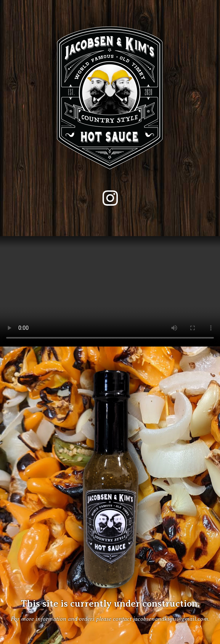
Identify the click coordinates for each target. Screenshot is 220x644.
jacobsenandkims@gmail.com (171, 619)
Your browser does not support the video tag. (110, 291)
